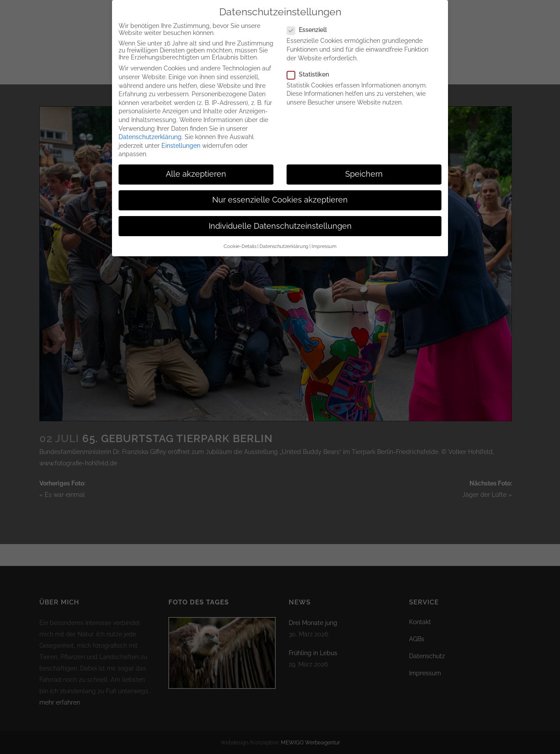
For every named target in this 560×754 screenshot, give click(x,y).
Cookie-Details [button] (240, 244)
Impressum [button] (324, 244)
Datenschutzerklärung (150, 134)
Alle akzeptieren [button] (196, 171)
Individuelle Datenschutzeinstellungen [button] (280, 223)
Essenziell (310, 27)
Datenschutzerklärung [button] (284, 244)
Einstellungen (181, 143)
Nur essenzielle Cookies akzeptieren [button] (280, 197)
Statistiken (311, 72)
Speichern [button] (364, 171)
